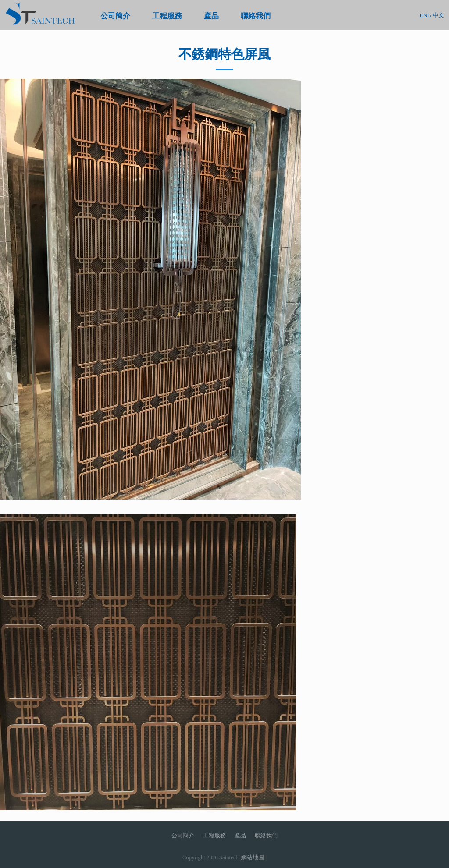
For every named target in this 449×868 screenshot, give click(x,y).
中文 (438, 15)
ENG (425, 15)
